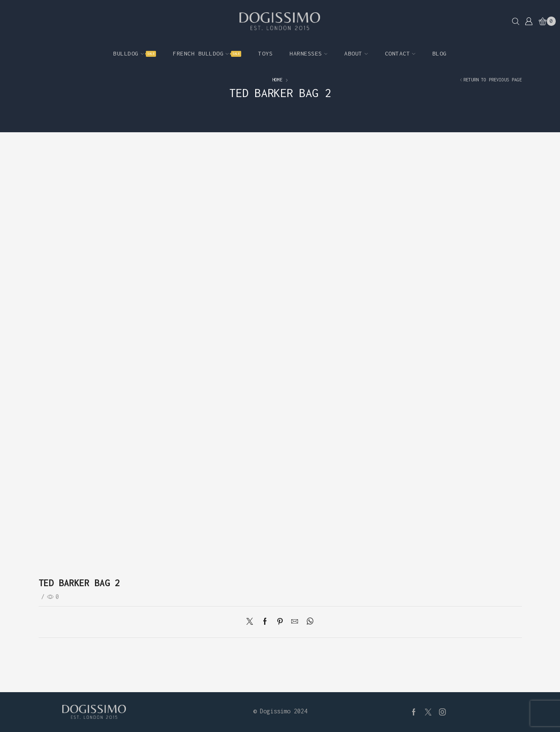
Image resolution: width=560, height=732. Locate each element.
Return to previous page (493, 80)
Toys (265, 53)
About (356, 53)
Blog (440, 53)
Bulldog (135, 53)
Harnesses (308, 53)
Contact (400, 53)
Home (277, 80)
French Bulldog (207, 53)
